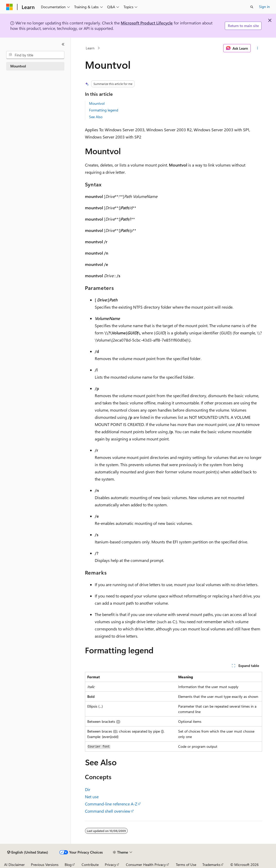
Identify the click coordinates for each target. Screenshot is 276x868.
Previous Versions (45, 865)
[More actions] (257, 48)
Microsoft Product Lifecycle (147, 23)
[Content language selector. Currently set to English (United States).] (28, 852)
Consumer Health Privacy (146, 865)
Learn (90, 48)
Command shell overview (108, 811)
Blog (68, 865)
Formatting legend (104, 110)
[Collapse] (63, 44)
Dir (88, 789)
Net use (92, 797)
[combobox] (35, 55)
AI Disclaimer (14, 865)
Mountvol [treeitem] (18, 66)
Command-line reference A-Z (111, 804)
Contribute (90, 865)
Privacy (110, 865)
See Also (96, 117)
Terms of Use (186, 865)
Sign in (264, 7)
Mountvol (97, 103)
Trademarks (211, 865)
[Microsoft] (10, 7)
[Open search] (252, 7)
